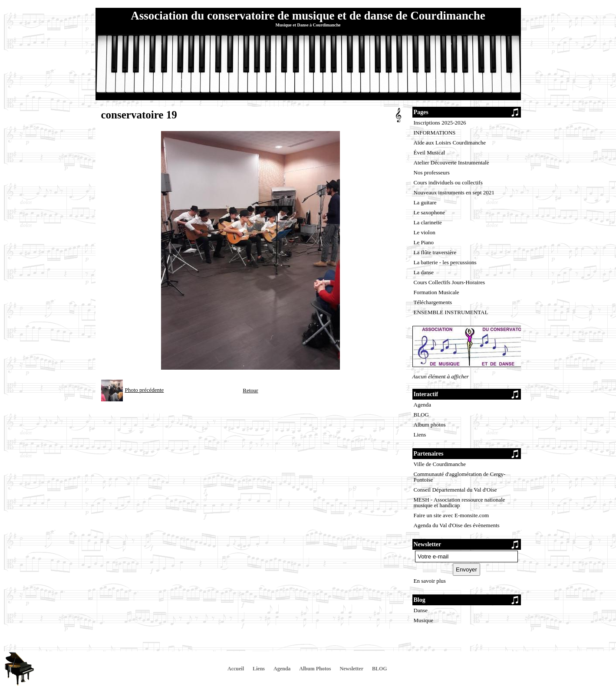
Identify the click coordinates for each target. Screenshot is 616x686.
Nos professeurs (432, 172)
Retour (250, 390)
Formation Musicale (436, 292)
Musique (424, 620)
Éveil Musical (430, 153)
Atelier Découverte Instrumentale (451, 162)
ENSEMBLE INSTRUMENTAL (451, 312)
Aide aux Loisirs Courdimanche (450, 143)
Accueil (236, 669)
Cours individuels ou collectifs (448, 182)
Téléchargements (433, 302)
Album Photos (315, 669)
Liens (420, 435)
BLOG (421, 415)
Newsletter (351, 669)
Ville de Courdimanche (440, 464)
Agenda (422, 405)
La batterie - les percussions (445, 262)
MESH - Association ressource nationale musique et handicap (460, 502)
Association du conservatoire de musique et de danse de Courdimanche (308, 16)
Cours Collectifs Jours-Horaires (450, 282)
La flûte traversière (435, 252)
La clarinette (428, 222)
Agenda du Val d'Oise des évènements (457, 525)
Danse (421, 610)
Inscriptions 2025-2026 (440, 123)
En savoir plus (430, 581)
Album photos (430, 425)
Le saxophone (430, 212)
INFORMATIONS (435, 133)
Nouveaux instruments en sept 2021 (454, 192)
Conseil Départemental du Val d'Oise (455, 490)
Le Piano (424, 242)
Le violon (425, 232)
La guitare (425, 202)
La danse (424, 272)
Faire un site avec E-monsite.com (451, 515)
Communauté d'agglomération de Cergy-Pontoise (460, 477)
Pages (421, 112)
